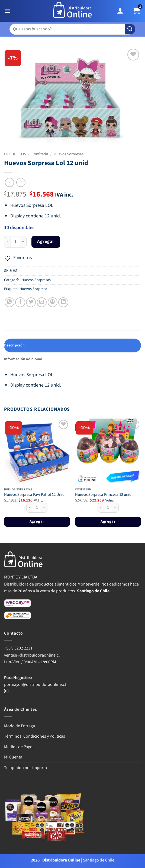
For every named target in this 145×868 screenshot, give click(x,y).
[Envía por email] (42, 302)
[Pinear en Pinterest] (53, 302)
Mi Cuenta (13, 757)
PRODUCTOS (15, 154)
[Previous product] (21, 182)
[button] (8, 11)
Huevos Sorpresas (69, 154)
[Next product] (9, 182)
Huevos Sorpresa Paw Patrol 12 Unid (34, 495)
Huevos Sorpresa (33, 289)
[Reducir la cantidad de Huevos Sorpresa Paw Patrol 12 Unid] (30, 508)
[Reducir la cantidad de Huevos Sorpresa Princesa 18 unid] (101, 508)
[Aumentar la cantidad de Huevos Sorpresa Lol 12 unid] (23, 242)
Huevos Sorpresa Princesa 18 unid (103, 495)
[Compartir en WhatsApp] (9, 302)
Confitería (40, 154)
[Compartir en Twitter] (31, 302)
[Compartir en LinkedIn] (63, 302)
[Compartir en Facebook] (20, 302)
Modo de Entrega (20, 726)
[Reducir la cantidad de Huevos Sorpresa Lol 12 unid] (7, 242)
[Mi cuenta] (121, 11)
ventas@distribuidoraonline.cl (32, 655)
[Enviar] (130, 29)
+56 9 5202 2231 (18, 648)
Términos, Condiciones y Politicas (35, 736)
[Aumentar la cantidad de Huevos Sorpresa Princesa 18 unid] (115, 508)
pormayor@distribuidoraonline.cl (35, 684)
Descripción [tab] (14, 345)
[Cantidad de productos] (15, 242)
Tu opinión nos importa (25, 768)
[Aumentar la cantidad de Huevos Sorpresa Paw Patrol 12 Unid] (44, 508)
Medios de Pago (18, 747)
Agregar (46, 242)
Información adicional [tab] (23, 359)
